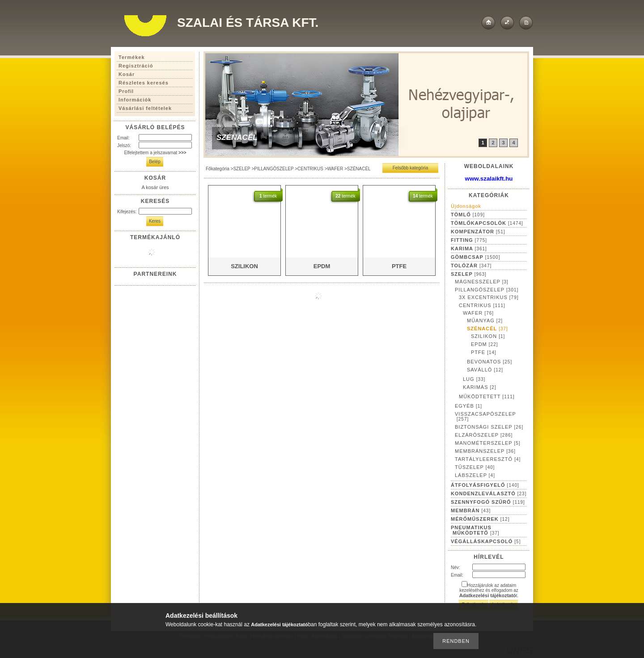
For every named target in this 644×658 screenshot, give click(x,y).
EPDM (485, 344)
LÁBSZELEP (475, 475)
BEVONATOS (489, 362)
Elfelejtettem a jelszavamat (155, 153)
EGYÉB (468, 406)
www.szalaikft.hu (489, 179)
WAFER (335, 169)
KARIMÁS (480, 387)
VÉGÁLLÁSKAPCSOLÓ (486, 541)
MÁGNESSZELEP (482, 282)
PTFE (484, 352)
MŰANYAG (485, 321)
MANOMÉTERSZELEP (488, 443)
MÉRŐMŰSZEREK (480, 519)
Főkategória (218, 169)
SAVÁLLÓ (485, 370)
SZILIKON (488, 336)
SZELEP (241, 169)
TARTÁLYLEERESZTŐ (488, 459)
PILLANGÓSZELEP (274, 169)
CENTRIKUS (310, 169)
